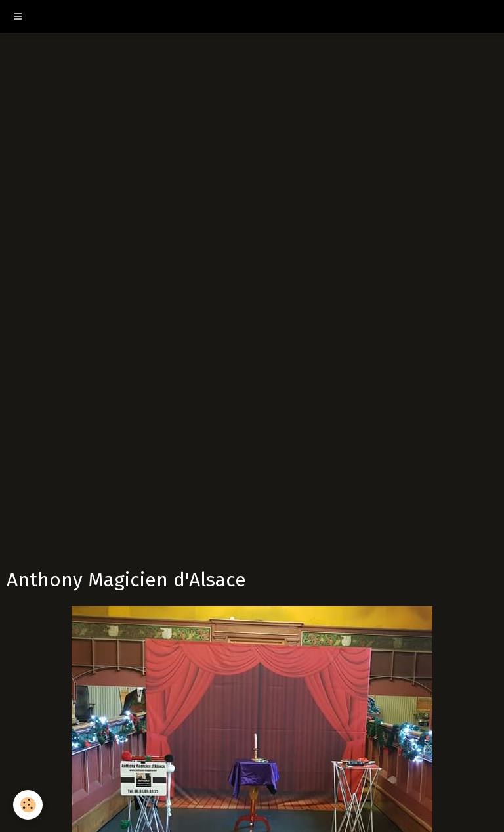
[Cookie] (28, 805)
